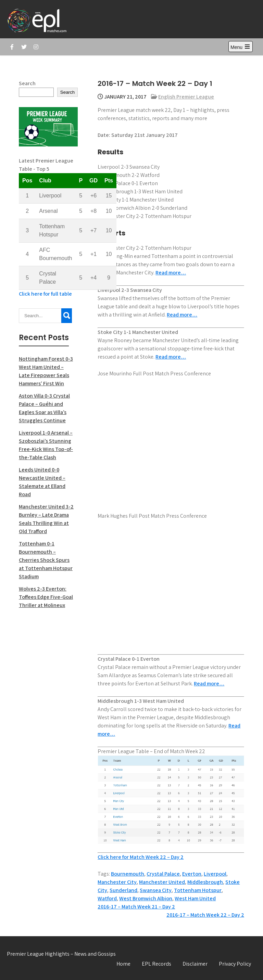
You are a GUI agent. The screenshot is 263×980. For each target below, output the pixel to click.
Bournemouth (128, 874)
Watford (107, 898)
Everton (192, 874)
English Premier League (186, 97)
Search (27, 83)
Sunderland (123, 890)
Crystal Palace (163, 874)
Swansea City (156, 890)
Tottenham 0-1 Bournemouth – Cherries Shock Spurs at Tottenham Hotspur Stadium (46, 560)
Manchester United (162, 882)
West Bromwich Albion (146, 898)
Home (123, 964)
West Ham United (195, 898)
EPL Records (156, 964)
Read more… (171, 273)
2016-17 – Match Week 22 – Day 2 (205, 915)
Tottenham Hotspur (198, 890)
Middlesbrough (205, 882)
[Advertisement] (48, 724)
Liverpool (215, 874)
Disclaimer (195, 964)
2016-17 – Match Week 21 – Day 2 (136, 907)
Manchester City (117, 882)
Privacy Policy (235, 964)
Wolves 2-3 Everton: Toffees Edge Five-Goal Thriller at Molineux (46, 597)
